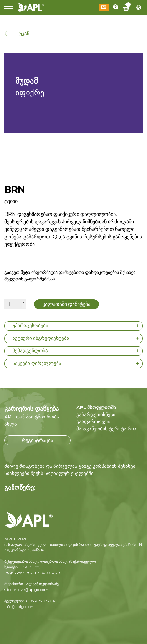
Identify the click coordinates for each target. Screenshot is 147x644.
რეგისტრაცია (38, 440)
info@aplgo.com (20, 607)
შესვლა (104, 8)
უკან (17, 33)
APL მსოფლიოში (96, 407)
